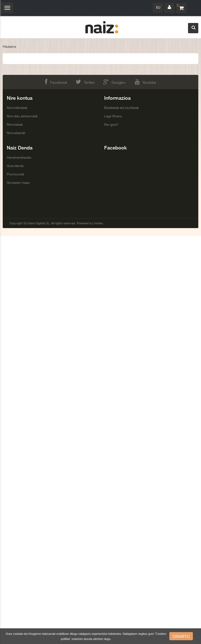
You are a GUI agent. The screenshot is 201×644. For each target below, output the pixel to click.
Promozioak (15, 174)
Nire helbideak (17, 108)
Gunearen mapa (18, 183)
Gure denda (15, 166)
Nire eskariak (16, 133)
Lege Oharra (113, 116)
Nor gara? (111, 125)
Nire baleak (15, 125)
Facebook (56, 82)
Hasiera (9, 46)
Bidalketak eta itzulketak (121, 108)
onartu (181, 636)
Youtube (145, 82)
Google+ (115, 82)
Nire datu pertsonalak (22, 116)
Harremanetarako (19, 158)
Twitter (85, 82)
